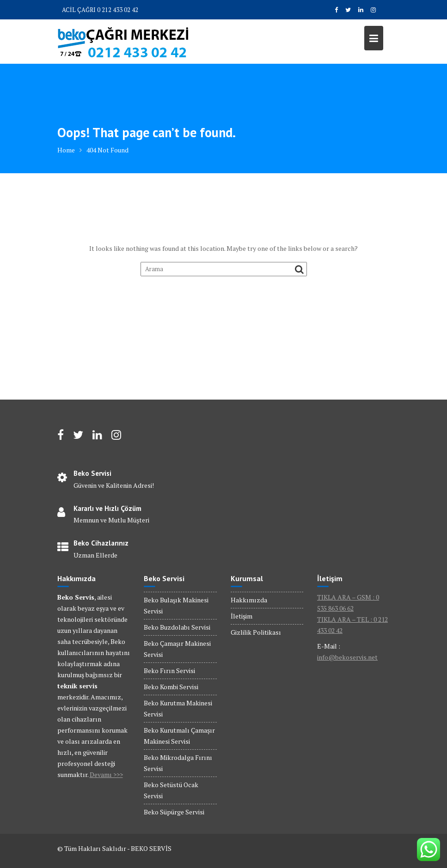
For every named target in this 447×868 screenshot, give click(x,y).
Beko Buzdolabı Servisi (177, 627)
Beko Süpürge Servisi (174, 812)
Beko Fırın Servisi (169, 671)
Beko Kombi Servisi (171, 687)
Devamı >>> (106, 774)
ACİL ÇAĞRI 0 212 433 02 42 (100, 10)
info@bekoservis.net (347, 657)
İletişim (242, 616)
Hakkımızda (249, 600)
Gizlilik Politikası (256, 632)
